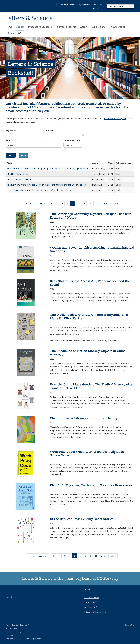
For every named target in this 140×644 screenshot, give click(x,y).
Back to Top (129, 625)
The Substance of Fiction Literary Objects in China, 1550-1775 (88, 352)
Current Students (67, 27)
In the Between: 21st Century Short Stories (82, 519)
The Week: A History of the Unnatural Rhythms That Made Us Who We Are (89, 316)
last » (116, 204)
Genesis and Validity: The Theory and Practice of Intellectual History (39, 190)
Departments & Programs (90, 5)
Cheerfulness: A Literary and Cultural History (84, 418)
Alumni (84, 27)
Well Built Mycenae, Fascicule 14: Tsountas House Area (91, 485)
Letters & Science (29, 18)
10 (84, 204)
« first (30, 204)
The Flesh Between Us (18, 174)
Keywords (11, 130)
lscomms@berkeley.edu (33, 111)
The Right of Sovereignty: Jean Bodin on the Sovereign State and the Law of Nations (46, 185)
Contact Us (97, 8)
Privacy (9, 635)
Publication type (72, 140)
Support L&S (14, 33)
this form (117, 107)
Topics (9, 140)
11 (91, 204)
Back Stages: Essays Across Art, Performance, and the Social (90, 283)
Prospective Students (41, 27)
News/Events (118, 27)
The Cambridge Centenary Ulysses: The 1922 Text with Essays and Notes (91, 215)
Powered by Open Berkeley (17, 625)
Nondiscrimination (14, 632)
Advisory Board (91, 602)
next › (107, 204)
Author (50, 130)
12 (97, 204)
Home (9, 27)
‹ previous (41, 204)
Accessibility (11, 628)
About (20, 27)
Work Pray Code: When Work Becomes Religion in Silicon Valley (87, 453)
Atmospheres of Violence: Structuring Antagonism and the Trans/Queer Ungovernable (47, 168)
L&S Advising (91, 607)
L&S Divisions (99, 27)
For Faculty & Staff (65, 5)
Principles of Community (95, 612)
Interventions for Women (19, 179)
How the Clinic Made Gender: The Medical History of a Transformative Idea (91, 386)
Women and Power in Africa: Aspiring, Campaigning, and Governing (92, 249)
